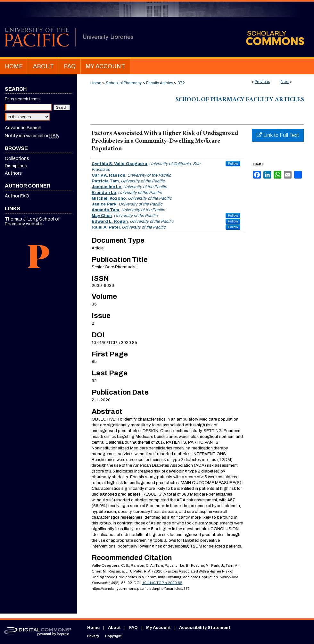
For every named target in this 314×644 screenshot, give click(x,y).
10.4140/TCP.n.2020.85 (162, 583)
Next (285, 82)
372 (181, 83)
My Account (158, 628)
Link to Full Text (278, 135)
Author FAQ (17, 196)
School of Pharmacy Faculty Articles (240, 100)
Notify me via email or (32, 136)
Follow (233, 163)
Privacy (93, 636)
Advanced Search (23, 128)
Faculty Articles (160, 83)
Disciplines (16, 166)
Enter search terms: (23, 99)
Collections (17, 159)
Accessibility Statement (205, 628)
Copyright (113, 636)
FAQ (133, 628)
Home (96, 83)
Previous (262, 82)
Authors (13, 173)
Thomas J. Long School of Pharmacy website (32, 222)
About (114, 628)
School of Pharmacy (124, 83)
